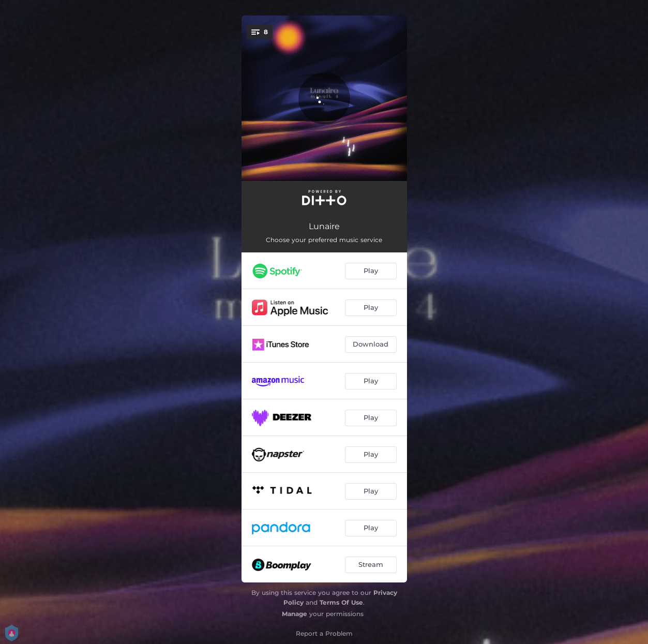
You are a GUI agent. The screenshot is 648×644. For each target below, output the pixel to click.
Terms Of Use (341, 602)
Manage (295, 614)
